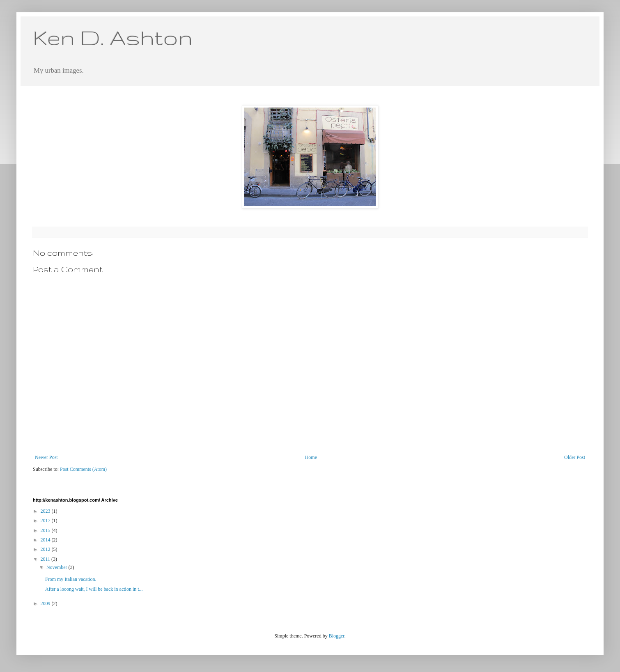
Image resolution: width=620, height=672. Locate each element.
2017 (46, 521)
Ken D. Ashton (113, 37)
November (57, 567)
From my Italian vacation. (71, 579)
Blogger (337, 636)
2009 (46, 603)
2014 (46, 540)
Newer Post (46, 457)
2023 (46, 511)
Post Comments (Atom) (83, 469)
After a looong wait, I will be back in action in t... (94, 589)
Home (311, 457)
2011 (46, 559)
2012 (46, 549)
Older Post (575, 457)
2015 (46, 530)
